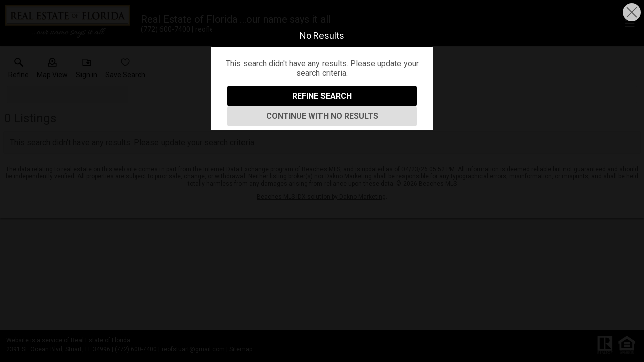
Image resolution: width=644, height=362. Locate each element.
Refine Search (322, 96)
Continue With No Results (322, 116)
